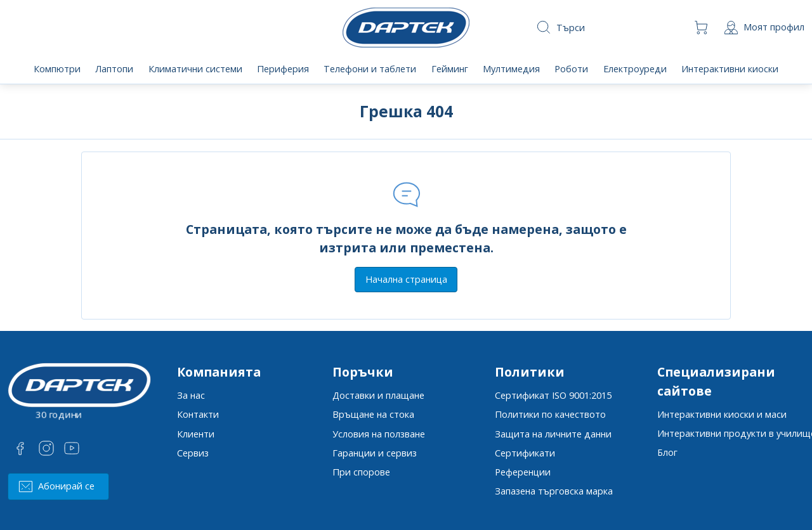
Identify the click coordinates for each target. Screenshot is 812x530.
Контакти (198, 414)
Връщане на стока (373, 414)
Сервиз (193, 453)
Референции (523, 472)
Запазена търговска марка (554, 491)
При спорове (361, 472)
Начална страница (406, 279)
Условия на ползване (379, 434)
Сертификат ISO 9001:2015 (553, 395)
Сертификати (525, 453)
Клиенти (196, 434)
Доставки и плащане (378, 395)
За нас (191, 395)
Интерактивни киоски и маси (722, 414)
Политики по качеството (550, 414)
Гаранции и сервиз (375, 453)
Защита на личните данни (553, 434)
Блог (667, 452)
